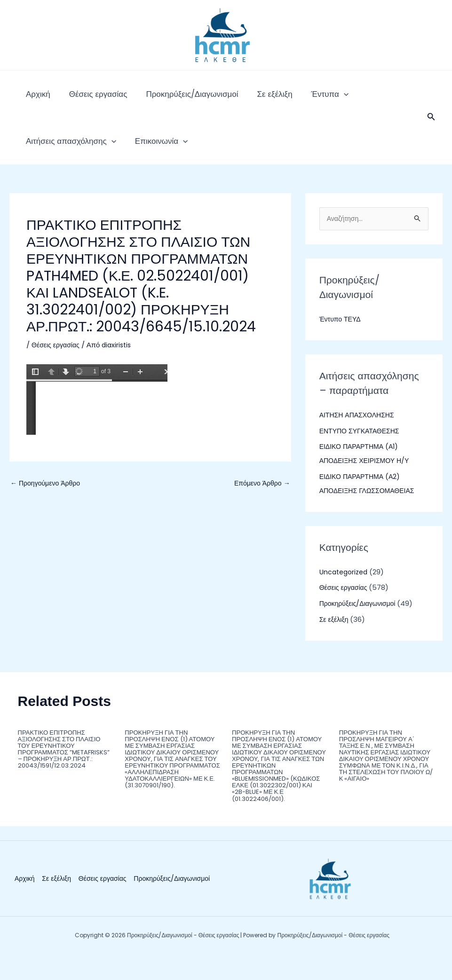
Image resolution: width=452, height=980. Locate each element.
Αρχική (33, 99)
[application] (301, 99)
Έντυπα (288, 99)
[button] (431, 127)
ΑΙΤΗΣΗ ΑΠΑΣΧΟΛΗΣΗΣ (359, 435)
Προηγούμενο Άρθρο (48, 503)
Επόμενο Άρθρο (260, 503)
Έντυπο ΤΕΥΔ (341, 339)
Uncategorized (345, 591)
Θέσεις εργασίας (84, 99)
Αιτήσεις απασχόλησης (361, 99)
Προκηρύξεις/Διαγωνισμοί (168, 99)
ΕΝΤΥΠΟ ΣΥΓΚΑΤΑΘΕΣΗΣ (362, 450)
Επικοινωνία (48, 155)
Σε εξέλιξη (242, 99)
